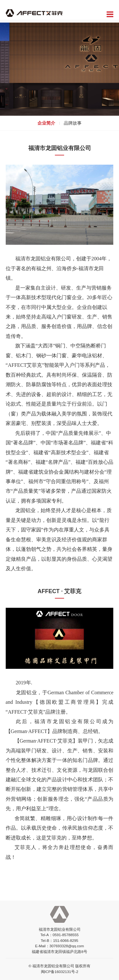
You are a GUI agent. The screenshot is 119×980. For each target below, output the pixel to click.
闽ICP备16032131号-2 (60, 972)
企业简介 (46, 123)
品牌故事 (73, 123)
